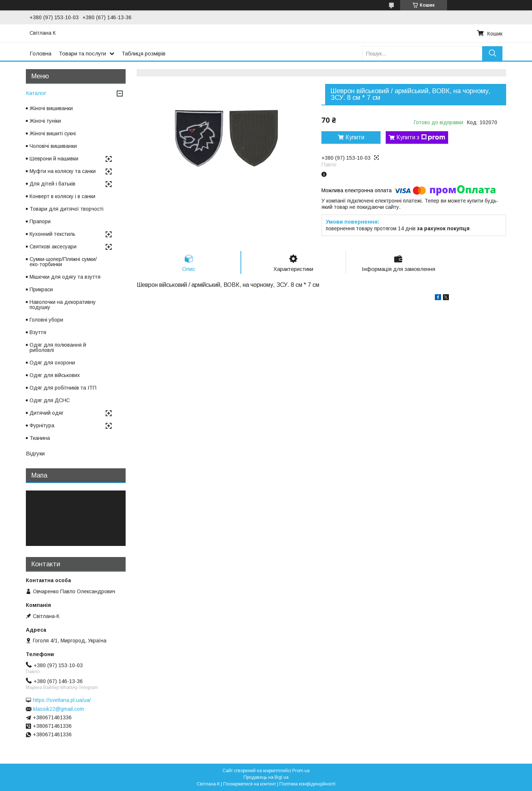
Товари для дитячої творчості (66, 209)
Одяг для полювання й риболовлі (58, 347)
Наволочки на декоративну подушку (63, 305)
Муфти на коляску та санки (63, 171)
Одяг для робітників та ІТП (63, 388)
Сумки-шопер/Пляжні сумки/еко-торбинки (63, 262)
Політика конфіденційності (307, 784)
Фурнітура (42, 425)
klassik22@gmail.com (59, 709)
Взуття (38, 332)
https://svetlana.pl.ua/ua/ (62, 700)
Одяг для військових (55, 375)
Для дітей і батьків (52, 184)
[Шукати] (492, 53)
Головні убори (46, 320)
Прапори (40, 221)
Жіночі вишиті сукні (53, 133)
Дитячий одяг (47, 413)
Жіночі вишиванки (51, 108)
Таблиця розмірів (144, 53)
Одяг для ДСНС (50, 400)
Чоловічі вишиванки (53, 146)
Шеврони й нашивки (54, 159)
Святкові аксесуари (53, 247)
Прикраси (41, 289)
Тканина (40, 438)
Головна (40, 53)
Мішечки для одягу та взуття (65, 277)
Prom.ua (301, 771)
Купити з (421, 138)
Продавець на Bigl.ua (266, 777)
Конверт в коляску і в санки (62, 196)
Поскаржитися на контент (250, 784)
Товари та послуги (82, 53)
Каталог (36, 93)
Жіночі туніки (45, 121)
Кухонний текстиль (52, 234)
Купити (355, 137)
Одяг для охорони (52, 363)
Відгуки (35, 453)
